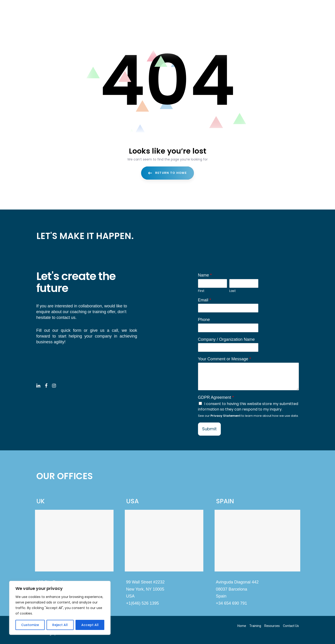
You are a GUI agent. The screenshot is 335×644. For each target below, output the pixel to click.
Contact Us (291, 626)
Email (205, 300)
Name (205, 275)
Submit (209, 429)
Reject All (60, 625)
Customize (30, 625)
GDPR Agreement (216, 397)
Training (255, 626)
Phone (204, 320)
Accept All (90, 625)
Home (242, 626)
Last (233, 291)
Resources (272, 626)
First (201, 291)
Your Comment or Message (224, 359)
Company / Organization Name (226, 339)
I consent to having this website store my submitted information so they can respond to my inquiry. (248, 407)
